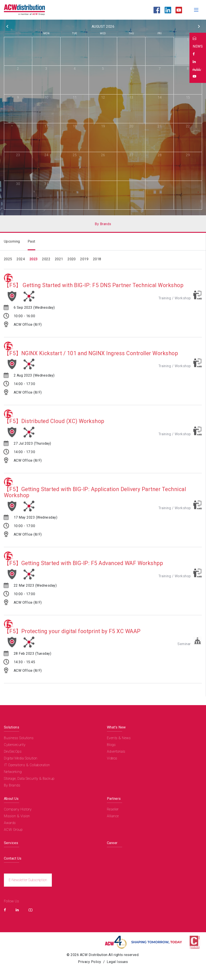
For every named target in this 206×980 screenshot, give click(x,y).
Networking (13, 772)
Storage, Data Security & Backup (29, 778)
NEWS (198, 46)
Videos (112, 758)
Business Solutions (19, 738)
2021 (59, 259)
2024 (21, 259)
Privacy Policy (90, 962)
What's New (116, 727)
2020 (72, 259)
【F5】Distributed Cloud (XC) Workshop (54, 421)
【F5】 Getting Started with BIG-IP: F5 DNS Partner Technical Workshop (94, 285)
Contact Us (13, 858)
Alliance (113, 816)
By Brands (12, 785)
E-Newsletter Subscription (28, 880)
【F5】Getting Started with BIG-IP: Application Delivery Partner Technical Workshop (95, 492)
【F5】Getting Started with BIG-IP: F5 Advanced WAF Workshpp (83, 563)
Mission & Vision (17, 816)
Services (11, 843)
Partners (114, 798)
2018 (97, 259)
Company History (18, 809)
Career (112, 843)
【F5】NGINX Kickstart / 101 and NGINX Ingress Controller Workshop (91, 353)
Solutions (12, 727)
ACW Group (13, 829)
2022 (46, 259)
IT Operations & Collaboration (27, 765)
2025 (8, 259)
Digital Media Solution (21, 758)
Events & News (119, 738)
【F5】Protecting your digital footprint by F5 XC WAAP (72, 631)
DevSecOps (13, 751)
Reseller (113, 809)
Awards (10, 823)
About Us (11, 798)
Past (31, 241)
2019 (84, 259)
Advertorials (116, 751)
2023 (34, 259)
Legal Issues (117, 962)
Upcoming (12, 241)
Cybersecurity (15, 744)
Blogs (111, 744)
